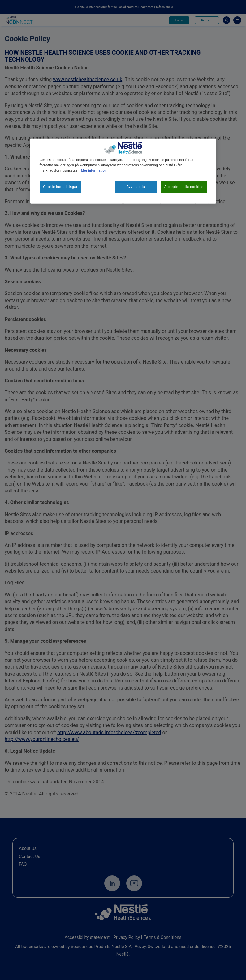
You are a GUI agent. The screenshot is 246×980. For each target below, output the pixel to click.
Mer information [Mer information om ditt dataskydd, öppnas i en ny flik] (94, 170)
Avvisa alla (136, 187)
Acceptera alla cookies (184, 187)
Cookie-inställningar (60, 187)
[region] (123, 171)
